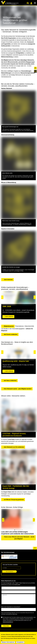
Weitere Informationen (8, 643)
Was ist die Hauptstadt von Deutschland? (11, 607)
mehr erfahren (9, 317)
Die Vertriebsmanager (8, 552)
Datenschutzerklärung (8, 622)
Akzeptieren (20, 643)
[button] (2, 297)
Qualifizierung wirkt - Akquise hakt (16, 361)
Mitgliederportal (31, 3)
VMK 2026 (7, 306)
